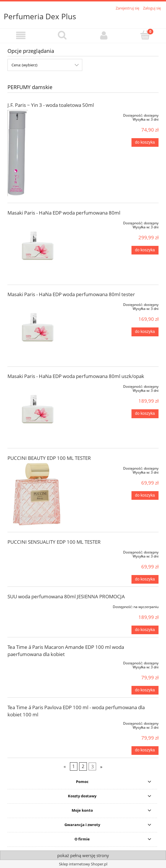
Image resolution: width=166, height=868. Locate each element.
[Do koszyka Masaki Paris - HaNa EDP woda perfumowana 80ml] (145, 250)
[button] (21, 35)
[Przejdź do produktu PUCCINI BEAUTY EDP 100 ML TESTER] (38, 494)
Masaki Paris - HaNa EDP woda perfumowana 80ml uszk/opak (76, 376)
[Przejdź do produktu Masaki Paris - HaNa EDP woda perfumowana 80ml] (38, 248)
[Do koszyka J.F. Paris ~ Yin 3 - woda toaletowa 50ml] (145, 142)
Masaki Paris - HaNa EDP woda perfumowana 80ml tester (71, 294)
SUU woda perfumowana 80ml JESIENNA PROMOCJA (66, 596)
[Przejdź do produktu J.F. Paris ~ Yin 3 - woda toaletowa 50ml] (38, 153)
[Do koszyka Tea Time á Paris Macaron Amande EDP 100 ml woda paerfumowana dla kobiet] (145, 690)
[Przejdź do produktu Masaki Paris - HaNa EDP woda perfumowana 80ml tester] (38, 329)
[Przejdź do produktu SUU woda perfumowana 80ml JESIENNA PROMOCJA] (38, 606)
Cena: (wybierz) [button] (24, 65)
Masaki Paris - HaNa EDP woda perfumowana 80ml (64, 213)
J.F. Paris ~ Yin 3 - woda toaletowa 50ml (51, 105)
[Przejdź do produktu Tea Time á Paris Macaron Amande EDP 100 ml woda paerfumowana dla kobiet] (38, 662)
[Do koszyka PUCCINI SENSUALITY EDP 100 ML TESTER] (145, 579)
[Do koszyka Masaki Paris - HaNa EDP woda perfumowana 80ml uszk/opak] (145, 414)
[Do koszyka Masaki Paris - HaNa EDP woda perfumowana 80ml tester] (145, 332)
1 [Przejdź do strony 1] (74, 766)
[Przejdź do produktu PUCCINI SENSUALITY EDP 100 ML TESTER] (38, 551)
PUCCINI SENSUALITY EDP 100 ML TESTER (54, 542)
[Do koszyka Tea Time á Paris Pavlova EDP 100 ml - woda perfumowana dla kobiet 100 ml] (145, 751)
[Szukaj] (62, 35)
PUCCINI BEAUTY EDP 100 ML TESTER (49, 458)
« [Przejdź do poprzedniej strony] (65, 766)
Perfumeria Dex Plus (40, 16)
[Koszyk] (145, 35)
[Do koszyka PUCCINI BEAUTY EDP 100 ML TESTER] (145, 495)
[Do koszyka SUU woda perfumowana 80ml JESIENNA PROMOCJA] (145, 630)
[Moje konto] (104, 35)
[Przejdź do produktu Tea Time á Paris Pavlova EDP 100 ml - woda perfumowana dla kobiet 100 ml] (38, 722)
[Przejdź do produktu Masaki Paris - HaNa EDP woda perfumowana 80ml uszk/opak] (38, 411)
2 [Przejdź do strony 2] (83, 766)
